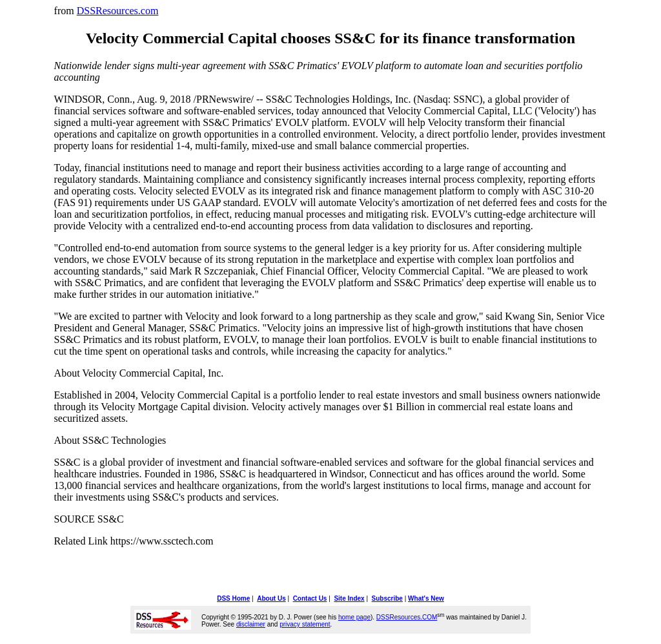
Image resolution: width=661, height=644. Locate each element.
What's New (426, 598)
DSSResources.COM (407, 617)
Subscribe (387, 598)
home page (354, 617)
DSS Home (233, 598)
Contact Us (310, 598)
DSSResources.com (118, 11)
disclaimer (251, 624)
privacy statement (305, 624)
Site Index (349, 598)
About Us (271, 598)
